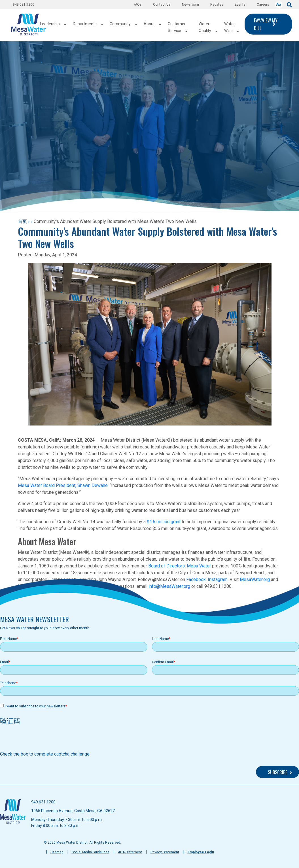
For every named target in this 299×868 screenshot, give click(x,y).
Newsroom (190, 5)
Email (4, 662)
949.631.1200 (24, 5)
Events (240, 5)
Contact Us (162, 5)
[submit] (289, 4)
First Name (9, 639)
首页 (22, 221)
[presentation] (43, 740)
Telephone (8, 683)
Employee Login (201, 852)
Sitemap (57, 852)
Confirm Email (163, 662)
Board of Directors (167, 566)
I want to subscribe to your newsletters (35, 706)
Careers (263, 5)
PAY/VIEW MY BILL (266, 24)
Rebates (217, 5)
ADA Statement (130, 852)
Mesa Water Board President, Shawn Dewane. (63, 485)
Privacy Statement (165, 852)
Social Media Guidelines (91, 852)
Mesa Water (199, 566)
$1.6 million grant (164, 522)
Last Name (160, 639)
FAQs (138, 5)
